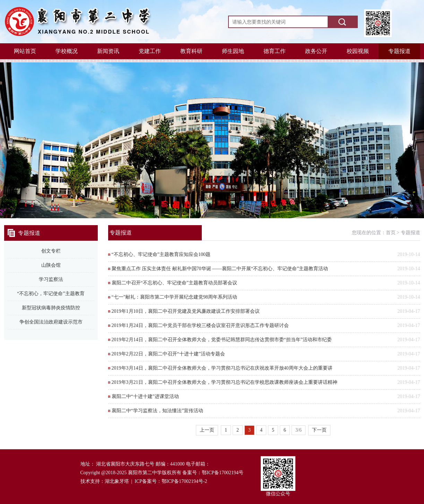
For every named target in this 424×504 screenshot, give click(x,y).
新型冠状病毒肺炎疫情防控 (51, 308)
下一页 (319, 430)
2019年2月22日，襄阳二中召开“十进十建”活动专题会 (168, 354)
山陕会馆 (51, 265)
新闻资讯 (108, 51)
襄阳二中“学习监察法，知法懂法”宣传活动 (157, 411)
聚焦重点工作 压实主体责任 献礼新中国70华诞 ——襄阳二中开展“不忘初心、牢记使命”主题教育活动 (220, 269)
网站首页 (25, 51)
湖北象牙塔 (117, 481)
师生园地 (233, 51)
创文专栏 (51, 251)
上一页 (207, 430)
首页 (391, 233)
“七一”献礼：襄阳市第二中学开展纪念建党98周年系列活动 (174, 297)
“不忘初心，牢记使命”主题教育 (51, 294)
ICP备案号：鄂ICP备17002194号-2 (171, 481)
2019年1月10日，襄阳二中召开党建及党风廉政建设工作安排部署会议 (186, 311)
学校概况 (67, 51)
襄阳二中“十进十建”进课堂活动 (145, 396)
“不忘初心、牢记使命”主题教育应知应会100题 (161, 254)
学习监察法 (51, 279)
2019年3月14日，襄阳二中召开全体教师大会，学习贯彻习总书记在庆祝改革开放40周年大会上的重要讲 (222, 368)
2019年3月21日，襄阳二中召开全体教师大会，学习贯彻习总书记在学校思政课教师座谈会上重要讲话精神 (224, 382)
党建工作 (150, 51)
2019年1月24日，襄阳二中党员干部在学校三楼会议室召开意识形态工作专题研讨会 (200, 325)
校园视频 (358, 51)
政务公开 (316, 51)
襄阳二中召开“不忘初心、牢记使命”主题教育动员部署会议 (174, 283)
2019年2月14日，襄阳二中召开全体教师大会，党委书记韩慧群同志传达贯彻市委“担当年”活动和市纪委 (222, 340)
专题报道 (399, 51)
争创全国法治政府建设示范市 (51, 322)
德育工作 (275, 51)
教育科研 (191, 51)
